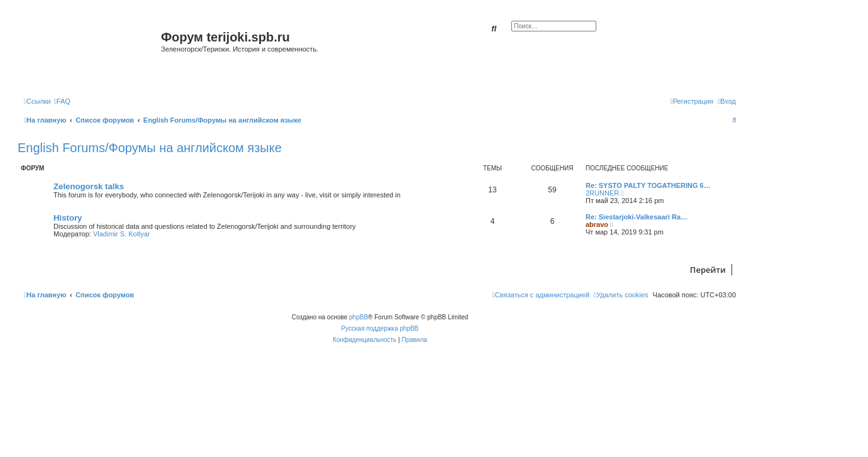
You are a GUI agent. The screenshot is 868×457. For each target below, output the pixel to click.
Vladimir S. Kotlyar (121, 234)
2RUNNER (602, 193)
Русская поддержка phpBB (380, 328)
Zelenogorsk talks (89, 186)
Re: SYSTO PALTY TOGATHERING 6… (648, 185)
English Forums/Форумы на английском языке (150, 148)
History (68, 218)
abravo (597, 224)
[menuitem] (62, 101)
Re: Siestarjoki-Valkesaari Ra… (637, 217)
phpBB (359, 317)
